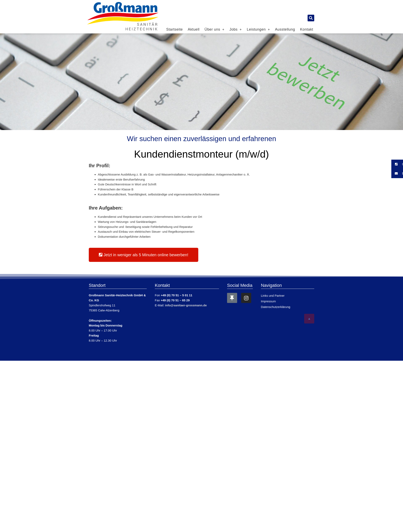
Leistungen (258, 29)
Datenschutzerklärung (276, 307)
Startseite (175, 29)
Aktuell (194, 29)
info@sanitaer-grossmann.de (186, 305)
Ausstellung (285, 29)
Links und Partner (273, 296)
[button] (311, 18)
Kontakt (307, 29)
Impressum (268, 301)
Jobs (236, 29)
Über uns (214, 29)
